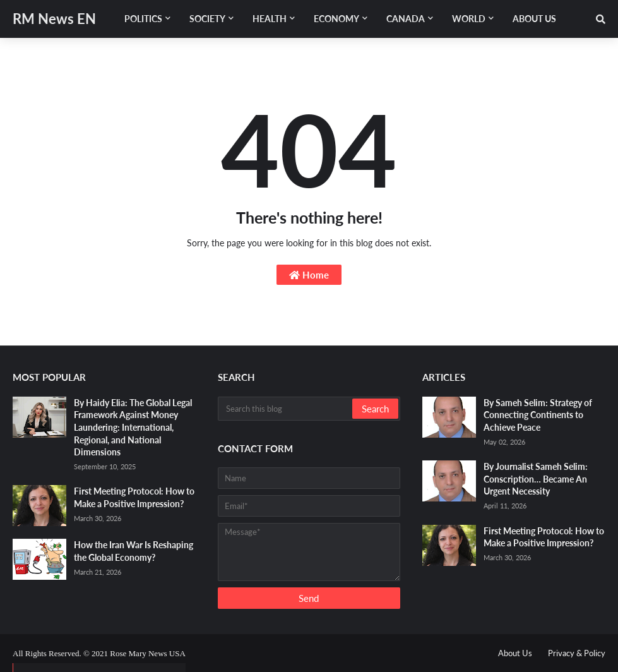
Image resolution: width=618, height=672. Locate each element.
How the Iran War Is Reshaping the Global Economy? (134, 551)
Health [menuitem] (270, 19)
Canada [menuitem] (406, 19)
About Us (515, 653)
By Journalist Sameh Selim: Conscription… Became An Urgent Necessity (536, 479)
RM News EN (54, 19)
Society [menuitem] (207, 19)
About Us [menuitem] (534, 19)
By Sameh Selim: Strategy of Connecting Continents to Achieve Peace (538, 415)
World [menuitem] (469, 19)
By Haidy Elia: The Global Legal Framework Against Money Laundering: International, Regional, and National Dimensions (133, 427)
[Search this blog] (286, 409)
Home (309, 275)
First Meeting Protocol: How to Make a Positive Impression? (134, 497)
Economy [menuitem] (336, 19)
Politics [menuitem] (143, 19)
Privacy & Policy (577, 653)
